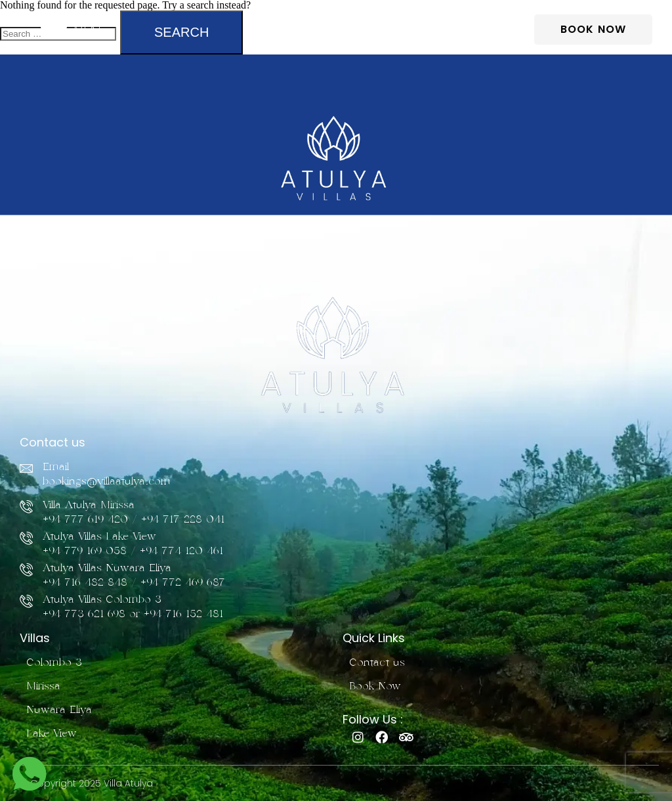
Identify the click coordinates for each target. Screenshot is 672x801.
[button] (70, 29)
